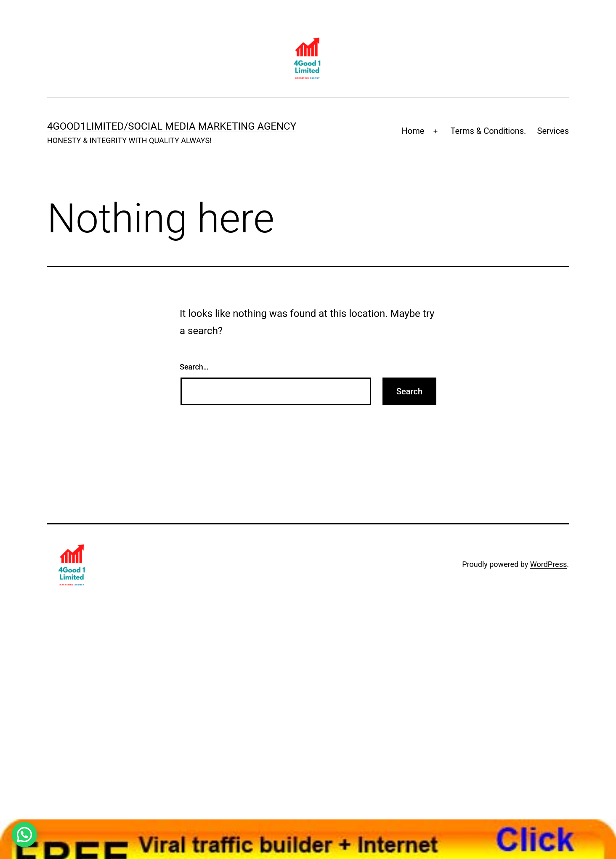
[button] (24, 835)
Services (553, 131)
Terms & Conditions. (489, 131)
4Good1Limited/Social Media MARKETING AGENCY (172, 126)
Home (413, 131)
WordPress (548, 564)
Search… (194, 367)
